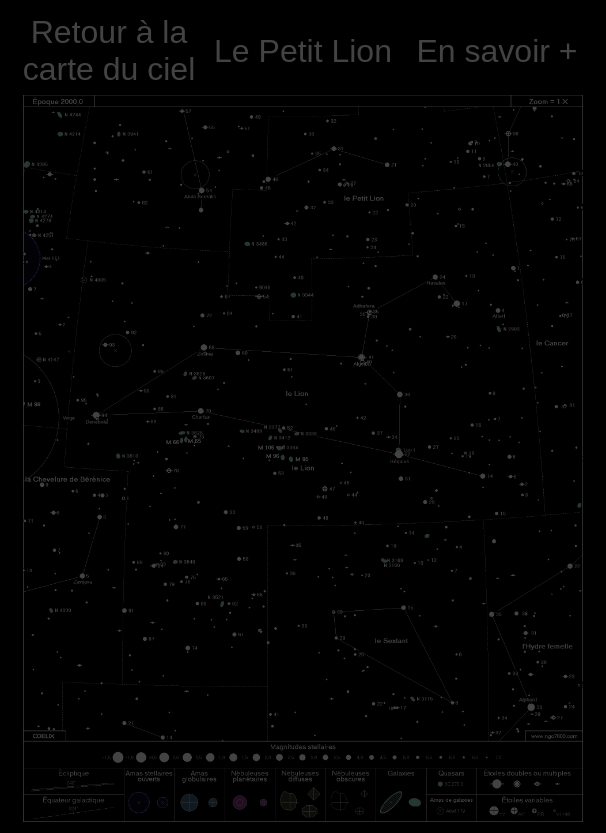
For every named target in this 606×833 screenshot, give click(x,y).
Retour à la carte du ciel (109, 50)
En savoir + (497, 51)
